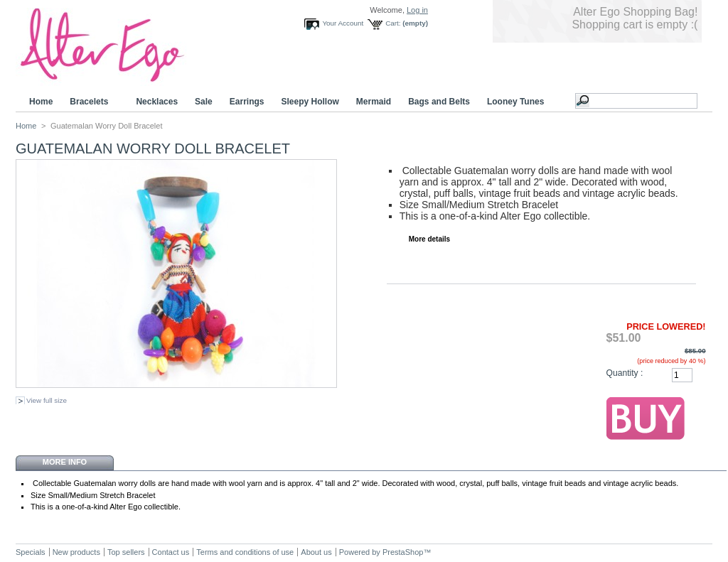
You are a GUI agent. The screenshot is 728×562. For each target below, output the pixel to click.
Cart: (393, 23)
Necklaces (157, 102)
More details (429, 239)
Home (41, 102)
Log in (417, 10)
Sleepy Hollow (310, 102)
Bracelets (91, 102)
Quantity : (625, 373)
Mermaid (374, 102)
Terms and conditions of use (245, 552)
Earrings (247, 102)
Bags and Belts (439, 102)
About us (316, 552)
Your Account (343, 23)
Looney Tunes (518, 102)
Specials (31, 552)
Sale (204, 102)
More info (65, 462)
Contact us (171, 552)
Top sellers (126, 552)
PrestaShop (403, 552)
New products (76, 552)
